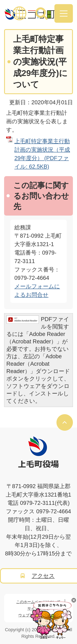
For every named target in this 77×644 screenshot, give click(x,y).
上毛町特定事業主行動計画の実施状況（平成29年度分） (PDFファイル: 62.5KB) (42, 154)
